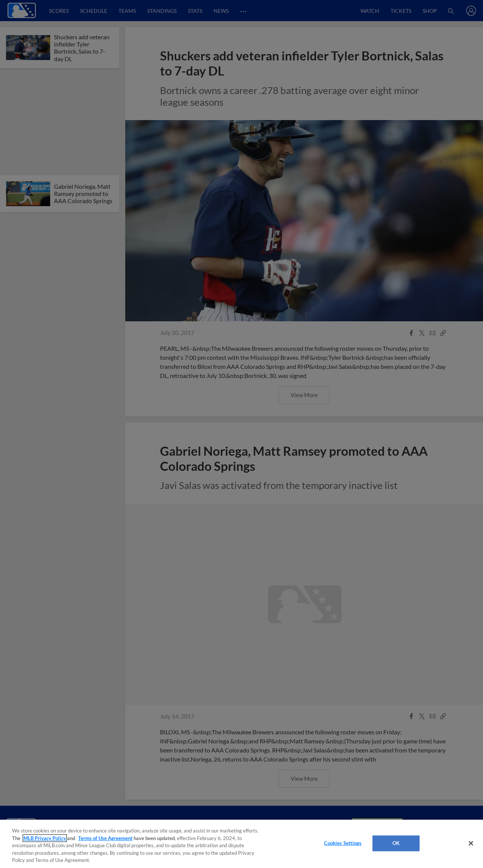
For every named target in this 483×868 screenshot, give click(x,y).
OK (396, 843)
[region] (241, 844)
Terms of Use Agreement (105, 838)
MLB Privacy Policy (45, 838)
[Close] (471, 843)
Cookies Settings (343, 843)
